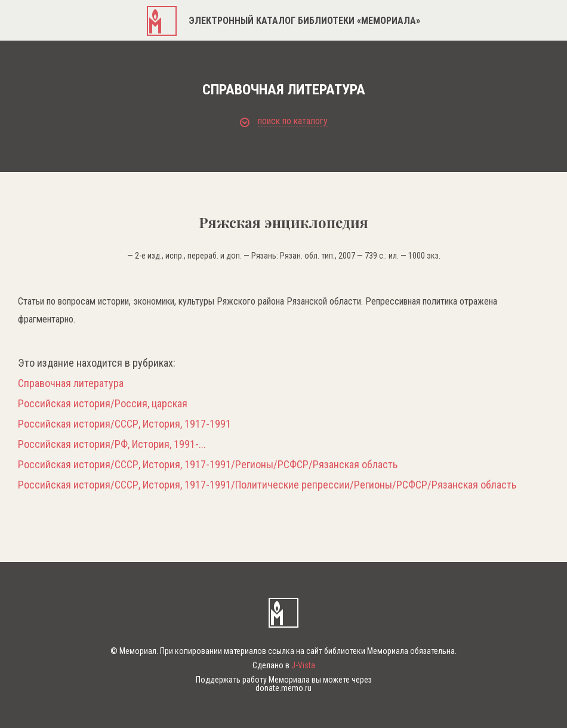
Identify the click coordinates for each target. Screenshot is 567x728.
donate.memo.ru (283, 688)
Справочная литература (71, 383)
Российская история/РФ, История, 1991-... (112, 444)
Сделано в (284, 665)
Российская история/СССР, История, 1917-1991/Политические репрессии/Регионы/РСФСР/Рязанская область (267, 485)
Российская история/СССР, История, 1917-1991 (124, 424)
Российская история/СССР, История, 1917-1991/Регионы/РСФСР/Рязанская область (208, 465)
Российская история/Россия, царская (103, 404)
